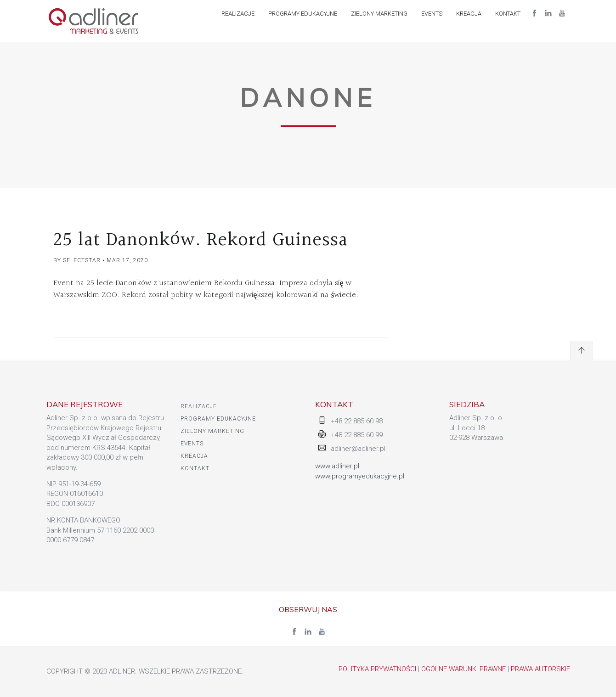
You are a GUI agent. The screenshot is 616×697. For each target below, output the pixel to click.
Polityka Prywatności (377, 669)
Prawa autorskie (540, 669)
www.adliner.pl (337, 466)
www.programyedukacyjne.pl (360, 476)
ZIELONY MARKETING (379, 14)
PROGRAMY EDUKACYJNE (303, 14)
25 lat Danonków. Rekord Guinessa (201, 240)
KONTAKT (508, 14)
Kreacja (469, 14)
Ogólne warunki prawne (463, 669)
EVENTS (432, 14)
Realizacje (238, 14)
